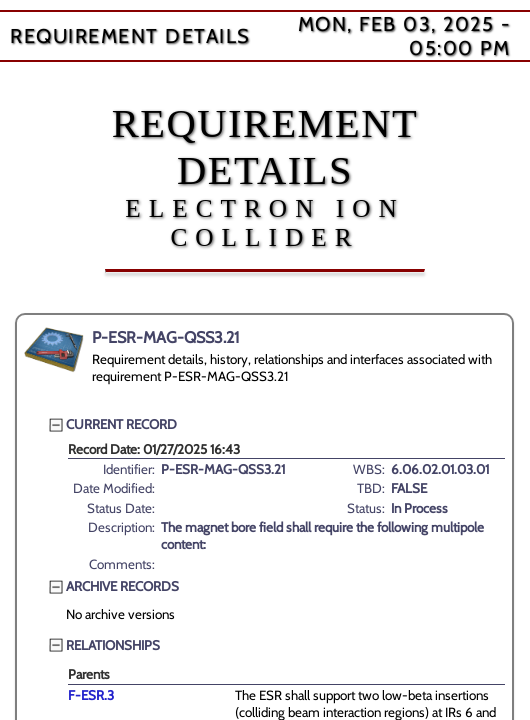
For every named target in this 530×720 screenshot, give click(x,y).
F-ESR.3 (91, 695)
